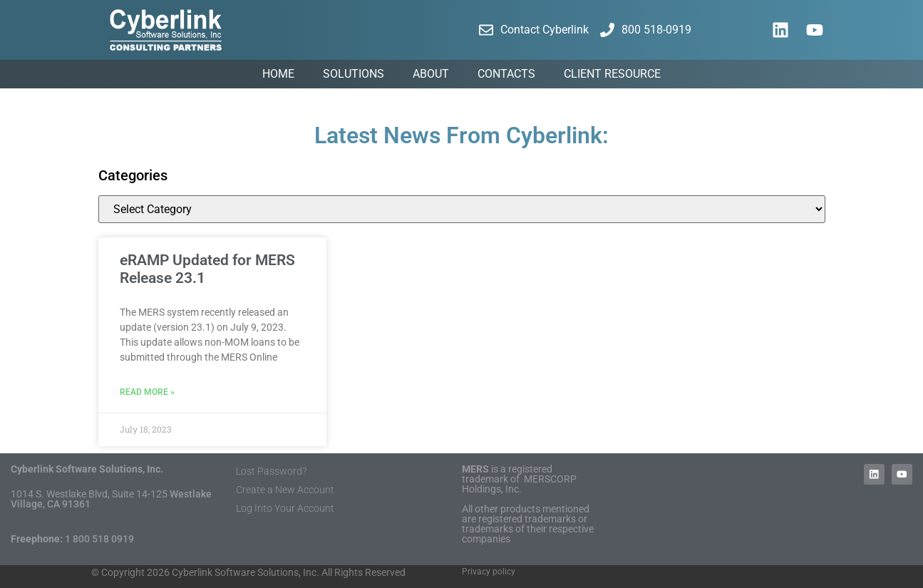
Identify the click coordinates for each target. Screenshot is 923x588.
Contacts (506, 74)
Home (278, 74)
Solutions (354, 74)
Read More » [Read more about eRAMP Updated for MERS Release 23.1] (147, 392)
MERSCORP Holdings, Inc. (519, 484)
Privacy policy (489, 572)
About (431, 74)
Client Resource (612, 74)
